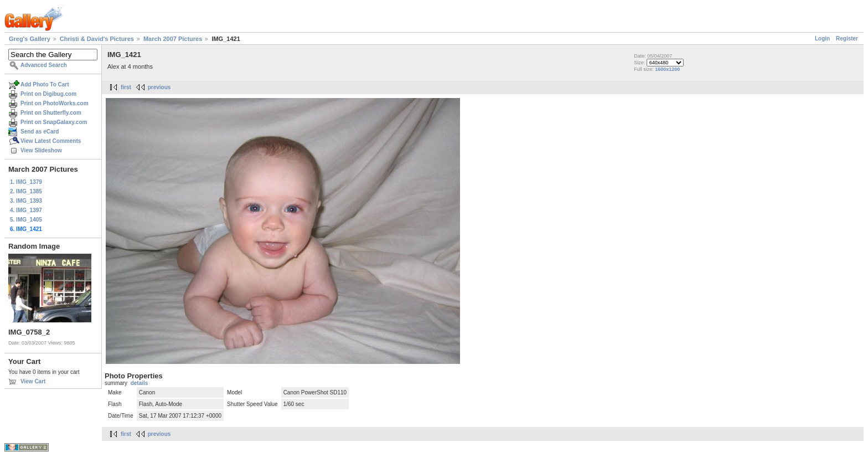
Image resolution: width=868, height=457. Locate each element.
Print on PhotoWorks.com (55, 103)
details (139, 383)
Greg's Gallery (30, 39)
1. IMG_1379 (26, 182)
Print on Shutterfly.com (51, 113)
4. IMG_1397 (26, 210)
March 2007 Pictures (173, 39)
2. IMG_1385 (26, 191)
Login (822, 38)
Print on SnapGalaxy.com (54, 122)
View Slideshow (41, 150)
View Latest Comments (51, 141)
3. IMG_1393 (26, 201)
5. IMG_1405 (26, 220)
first (126, 87)
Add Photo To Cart (45, 84)
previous (159, 87)
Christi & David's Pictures (97, 39)
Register (847, 38)
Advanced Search (44, 65)
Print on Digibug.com (48, 94)
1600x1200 (667, 69)
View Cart (33, 381)
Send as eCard (40, 132)
